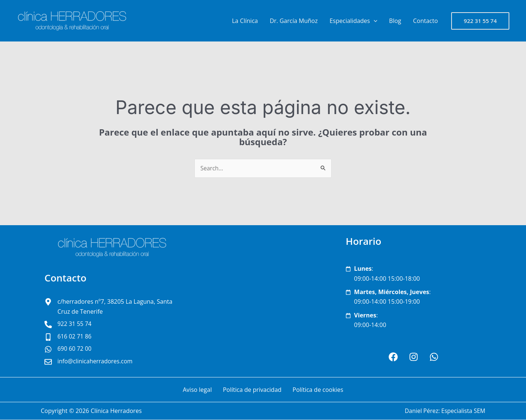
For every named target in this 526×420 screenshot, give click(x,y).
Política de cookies (318, 390)
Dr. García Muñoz (294, 21)
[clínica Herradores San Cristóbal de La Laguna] (263, 301)
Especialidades (354, 21)
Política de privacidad (252, 390)
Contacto (425, 21)
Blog (395, 21)
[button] (374, 21)
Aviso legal (197, 390)
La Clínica (245, 21)
